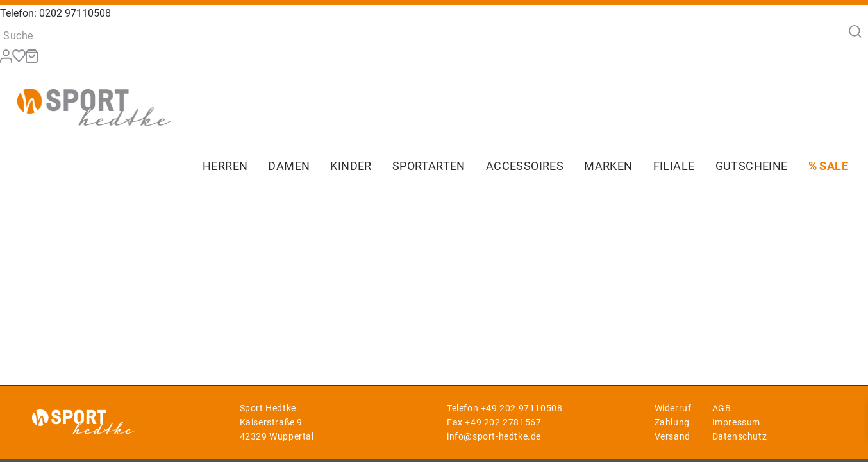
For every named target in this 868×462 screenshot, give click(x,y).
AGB (722, 408)
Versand (672, 436)
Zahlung (672, 422)
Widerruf (673, 408)
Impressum (736, 422)
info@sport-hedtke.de (494, 436)
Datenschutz (740, 436)
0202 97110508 (75, 13)
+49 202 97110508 (522, 408)
